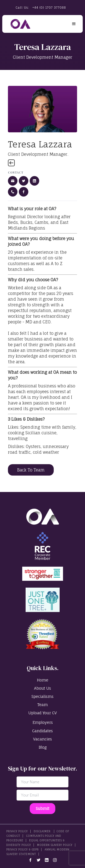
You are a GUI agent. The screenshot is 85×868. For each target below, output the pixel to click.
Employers (43, 722)
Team (43, 705)
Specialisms (42, 696)
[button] (74, 24)
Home (42, 680)
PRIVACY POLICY (17, 831)
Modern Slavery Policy (55, 845)
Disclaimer (43, 831)
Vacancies (42, 739)
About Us (42, 688)
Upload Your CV (42, 713)
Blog (43, 747)
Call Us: (41, 8)
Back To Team (31, 470)
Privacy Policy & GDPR (23, 850)
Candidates (42, 731)
